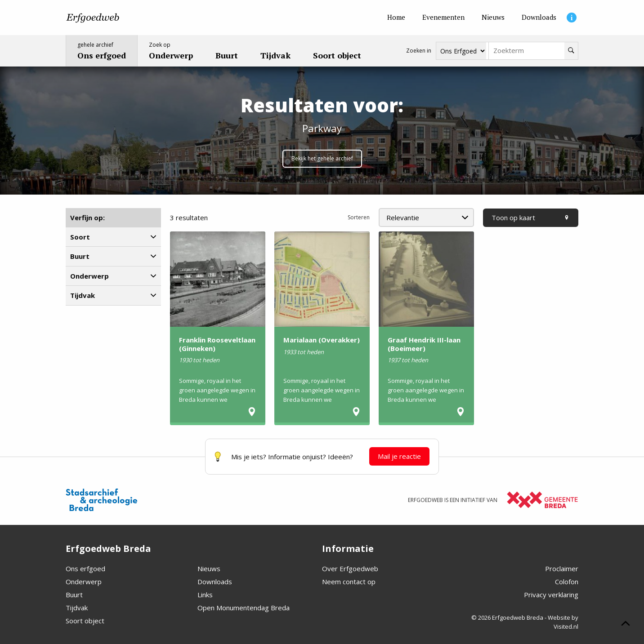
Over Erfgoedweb (350, 568)
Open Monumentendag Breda (244, 608)
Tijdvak (77, 608)
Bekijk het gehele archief (322, 158)
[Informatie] (572, 18)
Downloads (215, 582)
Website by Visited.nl (563, 622)
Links (205, 595)
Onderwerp (84, 582)
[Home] (396, 18)
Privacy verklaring (551, 595)
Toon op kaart (531, 218)
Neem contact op (349, 582)
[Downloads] (539, 18)
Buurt (74, 595)
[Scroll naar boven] (626, 625)
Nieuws (209, 568)
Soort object (85, 621)
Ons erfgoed (85, 568)
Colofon (567, 582)
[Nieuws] (493, 18)
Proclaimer (562, 568)
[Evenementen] (443, 18)
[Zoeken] (571, 51)
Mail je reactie (399, 456)
